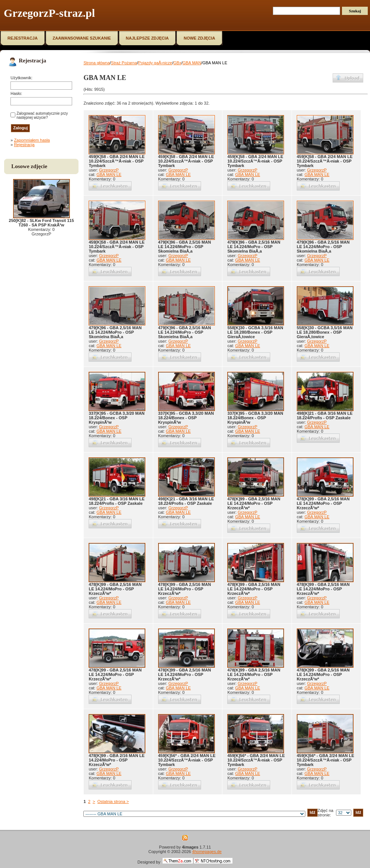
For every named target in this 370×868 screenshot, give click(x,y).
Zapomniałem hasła (32, 140)
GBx (177, 63)
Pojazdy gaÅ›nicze (155, 63)
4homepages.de (207, 852)
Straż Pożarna (124, 63)
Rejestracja (24, 145)
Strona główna (96, 63)
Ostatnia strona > (113, 801)
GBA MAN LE (109, 174)
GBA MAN (192, 63)
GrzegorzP (109, 170)
